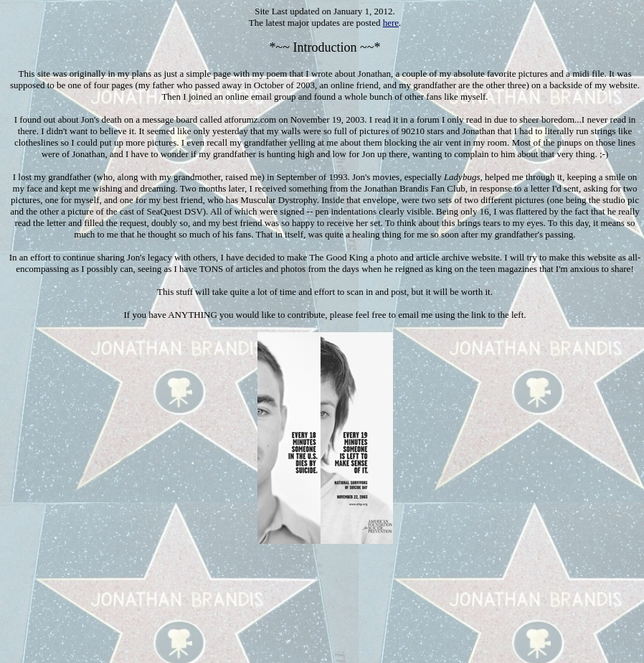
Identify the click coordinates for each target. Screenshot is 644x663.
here (391, 23)
